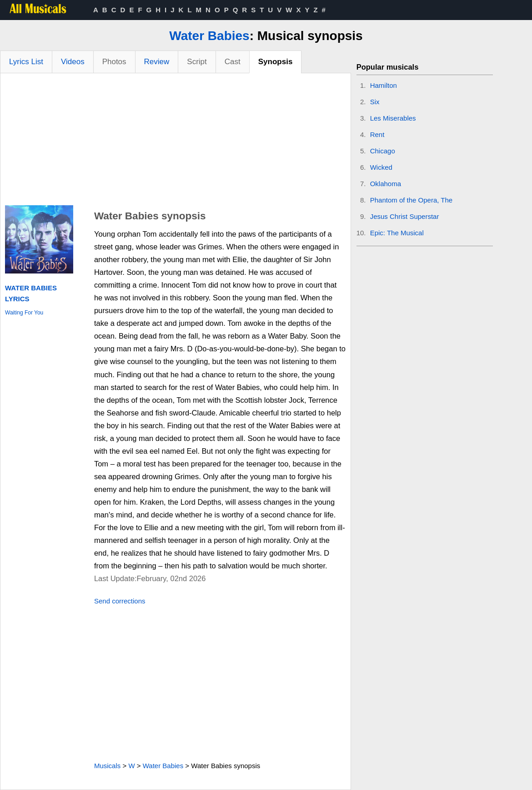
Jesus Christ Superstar (405, 216)
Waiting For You (24, 313)
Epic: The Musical (397, 233)
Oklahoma (386, 184)
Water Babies (209, 36)
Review (157, 62)
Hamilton (384, 85)
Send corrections (120, 601)
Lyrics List (26, 62)
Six (375, 102)
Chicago (383, 151)
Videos (73, 62)
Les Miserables (393, 118)
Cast (233, 62)
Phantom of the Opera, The (412, 200)
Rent (377, 134)
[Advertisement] (176, 142)
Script (197, 62)
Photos (114, 62)
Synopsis (276, 62)
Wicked (381, 167)
